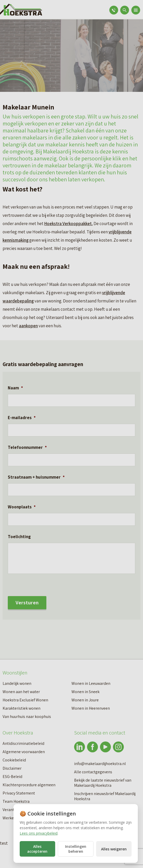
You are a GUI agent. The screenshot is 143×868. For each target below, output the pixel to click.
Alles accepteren (37, 849)
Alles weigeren (114, 849)
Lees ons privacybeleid (39, 833)
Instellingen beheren (76, 849)
